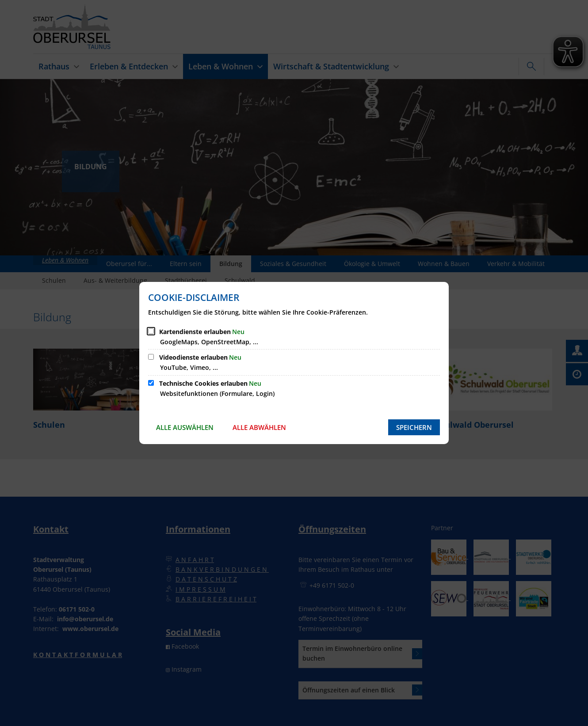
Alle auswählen (185, 427)
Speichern (414, 427)
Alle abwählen (259, 427)
